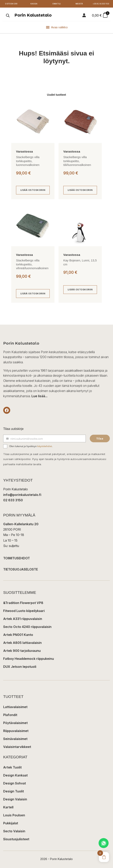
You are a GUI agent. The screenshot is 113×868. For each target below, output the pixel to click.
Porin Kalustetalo (33, 15)
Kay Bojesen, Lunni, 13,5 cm (80, 262)
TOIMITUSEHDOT (17, 558)
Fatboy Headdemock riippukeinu (29, 659)
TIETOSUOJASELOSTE (21, 569)
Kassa (34, 4)
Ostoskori (11, 4)
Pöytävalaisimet (15, 723)
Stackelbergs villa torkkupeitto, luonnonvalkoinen (28, 161)
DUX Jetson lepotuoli (20, 667)
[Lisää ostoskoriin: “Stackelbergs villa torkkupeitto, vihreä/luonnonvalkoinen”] (33, 294)
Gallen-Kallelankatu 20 (21, 524)
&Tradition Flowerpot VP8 (23, 603)
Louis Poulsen (14, 815)
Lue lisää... (39, 396)
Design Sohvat (15, 783)
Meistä (79, 4)
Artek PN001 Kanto (18, 635)
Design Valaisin (15, 799)
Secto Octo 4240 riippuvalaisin (27, 627)
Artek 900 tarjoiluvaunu (22, 651)
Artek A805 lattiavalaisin (22, 643)
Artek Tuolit (12, 767)
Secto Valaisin (14, 831)
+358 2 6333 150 (101, 4)
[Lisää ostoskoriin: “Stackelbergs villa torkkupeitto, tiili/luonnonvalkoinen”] (80, 190)
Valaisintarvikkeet (17, 747)
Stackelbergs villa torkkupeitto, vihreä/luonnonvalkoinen (32, 264)
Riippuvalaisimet (16, 731)
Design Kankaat (15, 775)
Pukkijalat (11, 823)
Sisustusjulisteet (16, 839)
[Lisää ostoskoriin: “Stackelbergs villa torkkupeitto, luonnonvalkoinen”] (33, 190)
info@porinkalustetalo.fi (22, 495)
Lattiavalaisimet (15, 707)
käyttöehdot (45, 446)
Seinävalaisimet (15, 739)
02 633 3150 (13, 500)
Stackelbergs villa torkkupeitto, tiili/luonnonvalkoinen (77, 161)
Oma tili (57, 4)
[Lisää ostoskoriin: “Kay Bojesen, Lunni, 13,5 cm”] (80, 290)
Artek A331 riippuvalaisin (23, 619)
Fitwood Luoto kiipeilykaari (24, 611)
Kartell (8, 807)
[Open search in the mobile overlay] (7, 15)
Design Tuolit (14, 791)
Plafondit (10, 715)
